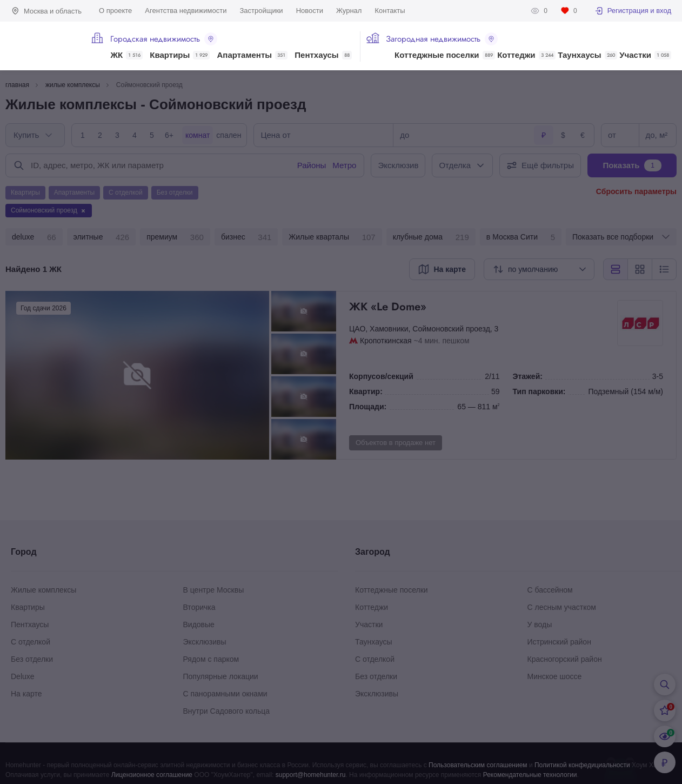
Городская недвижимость (164, 39)
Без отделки (32, 659)
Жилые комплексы (44, 590)
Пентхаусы (323, 55)
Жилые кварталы (332, 237)
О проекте (115, 11)
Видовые (199, 624)
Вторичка (199, 607)
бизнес (246, 237)
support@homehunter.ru (311, 775)
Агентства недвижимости (186, 11)
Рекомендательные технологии (530, 775)
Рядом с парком (211, 659)
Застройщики (261, 11)
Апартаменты (253, 55)
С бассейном (550, 590)
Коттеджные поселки (444, 55)
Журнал (349, 11)
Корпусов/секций (381, 376)
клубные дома (431, 237)
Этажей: (528, 376)
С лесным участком (562, 607)
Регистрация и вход (633, 11)
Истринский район (559, 642)
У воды (540, 624)
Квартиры (180, 55)
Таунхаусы (587, 55)
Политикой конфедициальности (582, 765)
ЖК (126, 55)
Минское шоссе (555, 676)
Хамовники (389, 329)
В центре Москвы (214, 590)
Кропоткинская (386, 341)
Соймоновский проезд (451, 329)
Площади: (368, 407)
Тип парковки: (539, 391)
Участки (645, 55)
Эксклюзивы (205, 642)
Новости (310, 11)
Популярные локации (221, 676)
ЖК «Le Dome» (482, 307)
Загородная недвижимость (442, 39)
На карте (26, 694)
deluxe (34, 237)
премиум (175, 237)
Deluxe (23, 676)
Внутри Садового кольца (227, 711)
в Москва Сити (521, 237)
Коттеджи (526, 55)
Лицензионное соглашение (152, 775)
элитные (102, 237)
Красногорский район (565, 659)
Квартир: (366, 391)
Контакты (390, 11)
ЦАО (357, 329)
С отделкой (31, 642)
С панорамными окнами (225, 694)
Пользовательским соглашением (478, 765)
